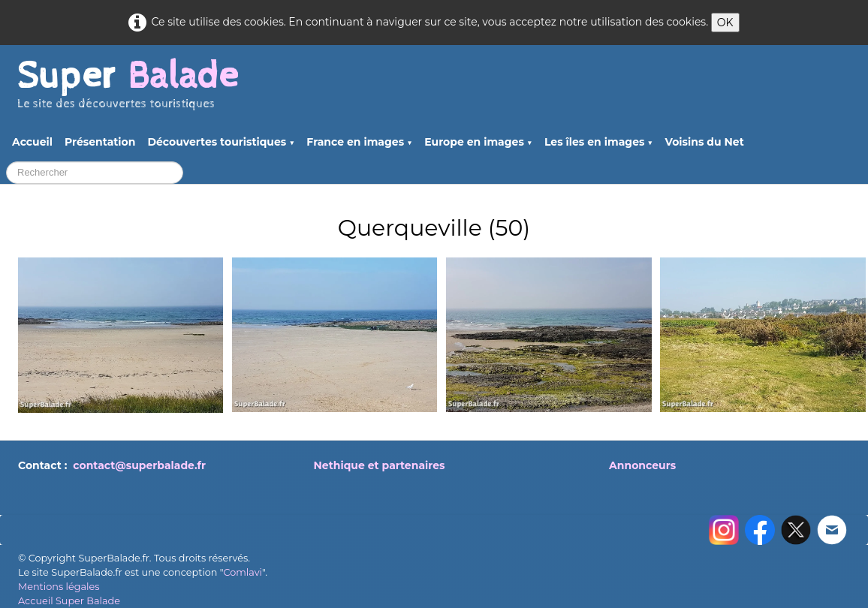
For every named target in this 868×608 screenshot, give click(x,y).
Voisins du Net (705, 142)
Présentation (100, 142)
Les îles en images (599, 142)
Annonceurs (642, 465)
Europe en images (478, 142)
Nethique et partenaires (380, 465)
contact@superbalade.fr (139, 465)
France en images (359, 142)
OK (725, 23)
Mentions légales (59, 587)
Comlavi (243, 572)
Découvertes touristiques (221, 142)
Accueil (32, 142)
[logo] (128, 90)
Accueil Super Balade (69, 601)
